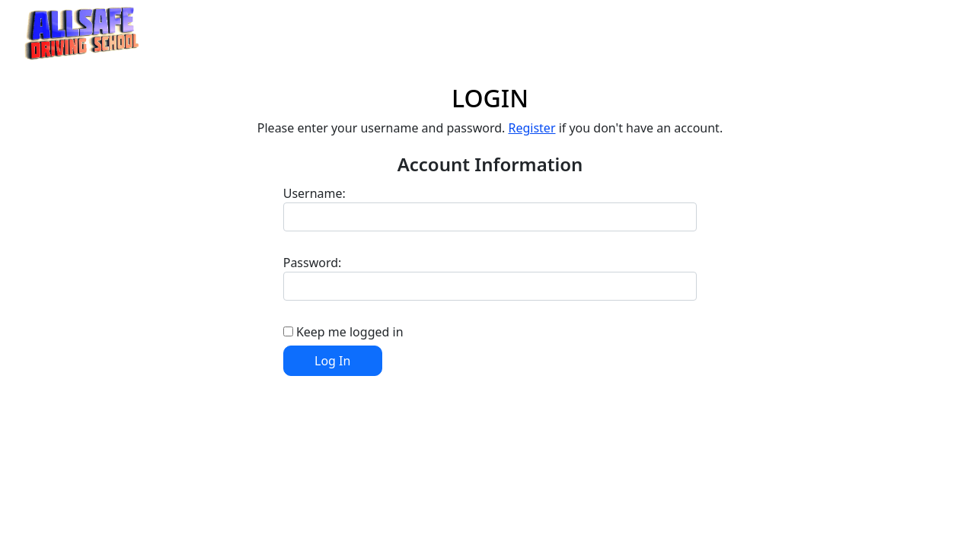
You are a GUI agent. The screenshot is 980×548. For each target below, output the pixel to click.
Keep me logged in (350, 332)
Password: (313, 263)
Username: (314, 193)
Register (531, 128)
